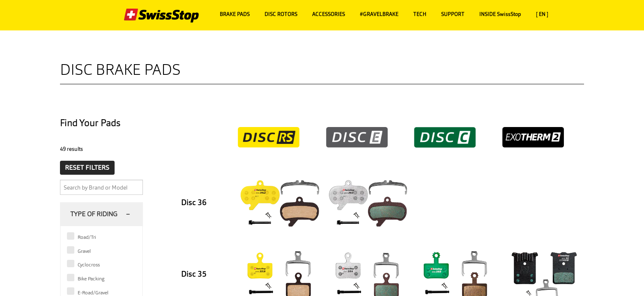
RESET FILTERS (87, 168)
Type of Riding (94, 214)
